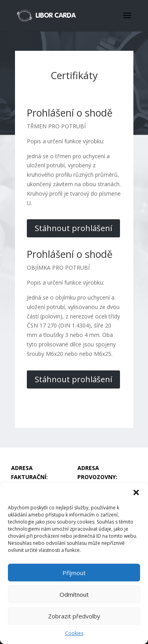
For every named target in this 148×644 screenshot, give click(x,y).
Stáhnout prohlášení (73, 228)
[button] (136, 492)
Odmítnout (74, 594)
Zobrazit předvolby (74, 616)
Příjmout (74, 573)
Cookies (74, 633)
